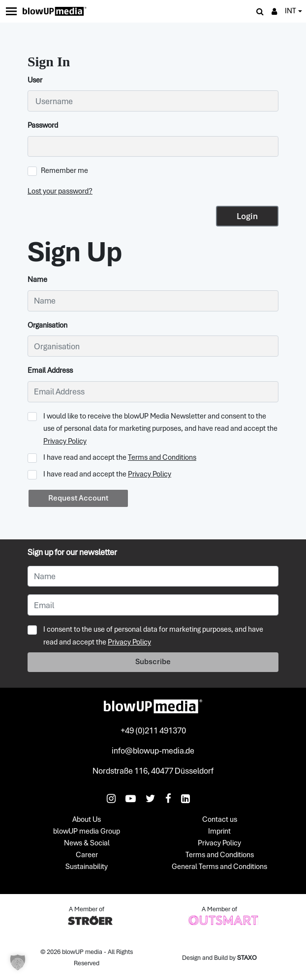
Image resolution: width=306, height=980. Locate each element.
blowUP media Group (87, 832)
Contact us (220, 820)
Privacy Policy (65, 441)
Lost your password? (60, 191)
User (35, 80)
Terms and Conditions (162, 457)
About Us (87, 820)
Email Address (50, 370)
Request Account (78, 498)
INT (291, 11)
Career (87, 855)
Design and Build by (219, 958)
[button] (18, 962)
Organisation (47, 325)
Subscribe (153, 662)
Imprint (219, 832)
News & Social (87, 843)
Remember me (58, 171)
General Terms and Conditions (219, 867)
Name (37, 280)
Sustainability (87, 867)
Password (43, 125)
